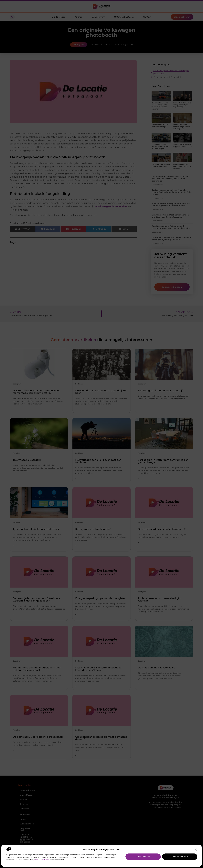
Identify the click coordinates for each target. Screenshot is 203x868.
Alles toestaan (143, 857)
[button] (196, 850)
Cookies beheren (180, 857)
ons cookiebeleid (42, 860)
